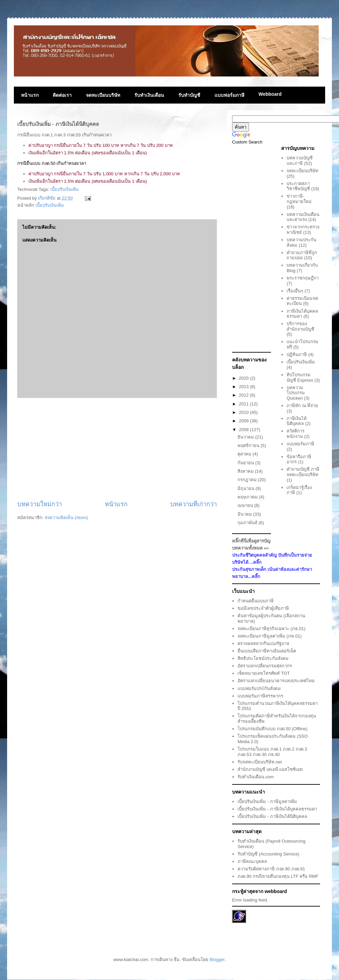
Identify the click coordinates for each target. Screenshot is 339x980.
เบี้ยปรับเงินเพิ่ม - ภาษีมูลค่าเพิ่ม (267, 801)
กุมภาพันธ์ (248, 523)
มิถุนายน (247, 488)
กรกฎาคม (248, 480)
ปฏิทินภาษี (297, 354)
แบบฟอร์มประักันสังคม (259, 688)
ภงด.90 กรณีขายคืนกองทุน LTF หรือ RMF (278, 876)
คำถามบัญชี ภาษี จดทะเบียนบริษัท (303, 472)
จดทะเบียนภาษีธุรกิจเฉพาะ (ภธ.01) (271, 629)
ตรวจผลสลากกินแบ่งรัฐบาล (263, 643)
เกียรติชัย (47, 198)
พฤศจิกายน (249, 446)
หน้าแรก (30, 95)
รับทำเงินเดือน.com (256, 777)
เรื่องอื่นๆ (295, 291)
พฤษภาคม (248, 497)
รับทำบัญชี (189, 95)
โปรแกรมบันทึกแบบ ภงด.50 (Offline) (272, 729)
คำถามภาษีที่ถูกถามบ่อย (302, 255)
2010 (244, 412)
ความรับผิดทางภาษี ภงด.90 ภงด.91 (271, 869)
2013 (244, 387)
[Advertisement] (117, 449)
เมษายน (246, 505)
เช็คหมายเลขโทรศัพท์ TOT (264, 673)
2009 (244, 421)
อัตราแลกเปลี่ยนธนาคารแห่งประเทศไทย (276, 681)
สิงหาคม (246, 471)
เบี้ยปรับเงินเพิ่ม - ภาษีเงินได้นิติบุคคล (272, 816)
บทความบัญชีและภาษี (300, 161)
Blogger (217, 960)
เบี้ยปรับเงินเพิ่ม (65, 189)
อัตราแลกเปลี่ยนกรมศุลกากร (265, 666)
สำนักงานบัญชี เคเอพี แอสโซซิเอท (270, 769)
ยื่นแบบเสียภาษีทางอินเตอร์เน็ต (267, 651)
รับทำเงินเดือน (149, 95)
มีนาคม (245, 514)
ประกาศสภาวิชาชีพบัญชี (298, 186)
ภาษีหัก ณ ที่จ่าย (302, 406)
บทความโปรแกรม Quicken (296, 393)
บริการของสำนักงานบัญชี (300, 326)
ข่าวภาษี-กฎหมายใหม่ (299, 199)
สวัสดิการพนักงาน (296, 434)
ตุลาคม (245, 454)
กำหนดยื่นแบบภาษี (256, 601)
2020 (244, 378)
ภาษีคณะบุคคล (252, 861)
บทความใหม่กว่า (40, 504)
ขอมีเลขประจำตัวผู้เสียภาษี (263, 608)
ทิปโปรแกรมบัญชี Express (300, 377)
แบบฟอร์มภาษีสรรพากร (260, 696)
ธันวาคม (246, 437)
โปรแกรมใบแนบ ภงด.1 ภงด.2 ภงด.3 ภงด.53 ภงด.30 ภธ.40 (272, 752)
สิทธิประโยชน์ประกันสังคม (263, 658)
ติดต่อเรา (62, 95)
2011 (244, 404)
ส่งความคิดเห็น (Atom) (66, 518)
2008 (244, 430)
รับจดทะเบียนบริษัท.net (260, 762)
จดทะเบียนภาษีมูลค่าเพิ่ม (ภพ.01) (269, 636)
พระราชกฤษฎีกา (303, 278)
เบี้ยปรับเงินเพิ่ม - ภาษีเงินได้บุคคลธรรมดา (277, 809)
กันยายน (246, 463)
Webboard (270, 94)
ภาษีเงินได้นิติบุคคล (297, 421)
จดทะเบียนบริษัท (103, 95)
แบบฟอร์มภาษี (229, 95)
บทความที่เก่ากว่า (194, 504)
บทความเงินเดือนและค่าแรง (303, 217)
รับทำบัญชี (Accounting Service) (268, 854)
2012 (244, 395)
